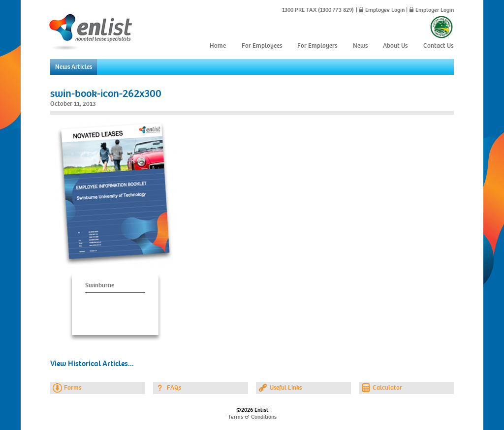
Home (218, 46)
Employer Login (435, 10)
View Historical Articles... (92, 364)
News (360, 46)
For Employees (262, 46)
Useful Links (286, 388)
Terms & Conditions (252, 417)
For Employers (317, 46)
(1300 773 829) (335, 10)
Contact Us (438, 46)
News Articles (74, 67)
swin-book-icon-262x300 (106, 93)
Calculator (387, 388)
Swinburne (100, 285)
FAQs (174, 388)
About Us (395, 46)
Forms (73, 388)
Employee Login (385, 10)
